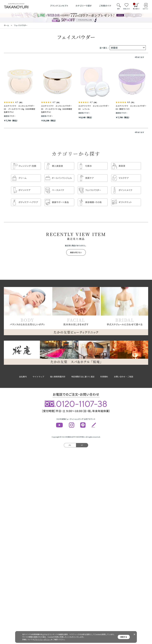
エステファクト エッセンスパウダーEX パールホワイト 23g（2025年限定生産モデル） (57, 109)
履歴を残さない (76, 248)
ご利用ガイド (105, 6)
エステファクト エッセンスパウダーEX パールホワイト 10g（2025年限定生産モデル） (20, 109)
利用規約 (104, 372)
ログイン (146, 9)
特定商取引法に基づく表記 (83, 372)
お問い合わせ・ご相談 (123, 372)
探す (119, 9)
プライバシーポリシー (42, 639)
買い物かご (136, 6)
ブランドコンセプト (59, 6)
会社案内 (23, 372)
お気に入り (126, 9)
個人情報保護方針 (58, 372)
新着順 (114, 48)
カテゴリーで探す (84, 6)
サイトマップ (38, 372)
